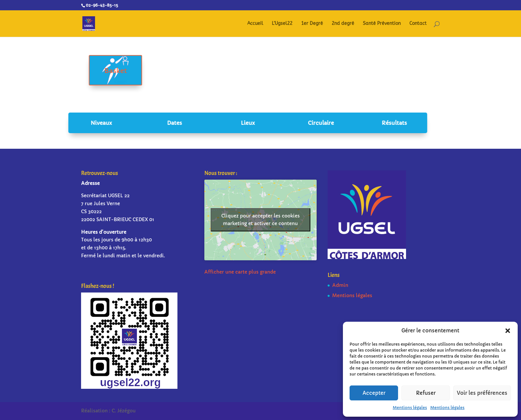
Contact (418, 24)
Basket (126, 71)
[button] (508, 331)
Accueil (255, 24)
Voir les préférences (482, 393)
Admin (340, 285)
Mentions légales (410, 408)
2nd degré (343, 24)
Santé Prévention (382, 24)
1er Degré (312, 24)
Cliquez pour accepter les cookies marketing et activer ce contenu (260, 220)
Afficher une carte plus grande (240, 272)
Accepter (374, 393)
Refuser (426, 393)
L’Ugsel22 (282, 24)
